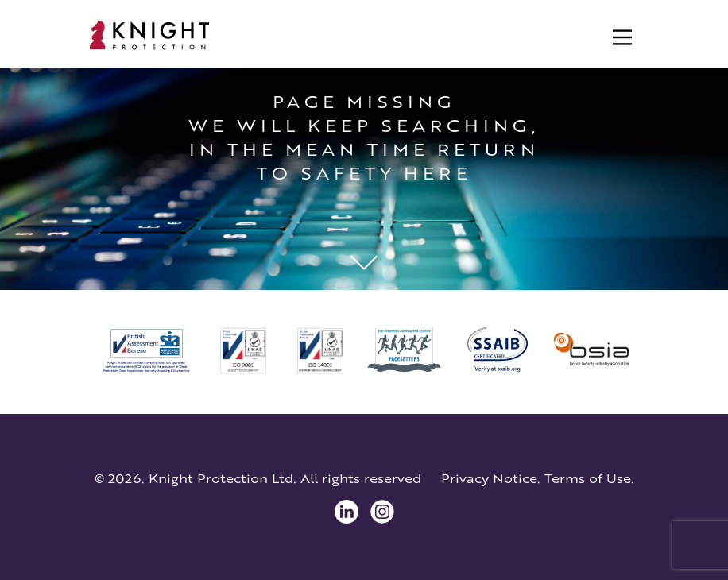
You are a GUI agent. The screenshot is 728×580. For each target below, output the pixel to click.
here (437, 173)
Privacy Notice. (491, 478)
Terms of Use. (589, 478)
